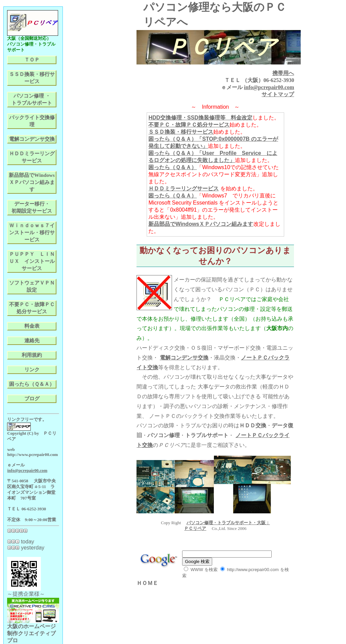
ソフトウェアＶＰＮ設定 (32, 286)
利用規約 (32, 355)
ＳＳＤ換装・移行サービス (181, 132)
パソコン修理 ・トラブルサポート (32, 99)
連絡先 (32, 340)
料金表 (32, 326)
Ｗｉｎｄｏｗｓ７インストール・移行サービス (32, 232)
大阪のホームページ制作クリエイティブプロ (33, 631)
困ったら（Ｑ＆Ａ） (172, 167)
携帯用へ (283, 73)
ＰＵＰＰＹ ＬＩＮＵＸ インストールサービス (32, 261)
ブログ (32, 398)
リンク (32, 369)
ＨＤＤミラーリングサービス (183, 189)
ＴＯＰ (32, 60)
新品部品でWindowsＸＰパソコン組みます (201, 224)
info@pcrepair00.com (269, 87)
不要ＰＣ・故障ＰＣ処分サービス (189, 125)
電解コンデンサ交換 (184, 358)
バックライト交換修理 (32, 121)
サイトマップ (278, 94)
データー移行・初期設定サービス (32, 207)
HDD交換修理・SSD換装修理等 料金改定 (200, 118)
